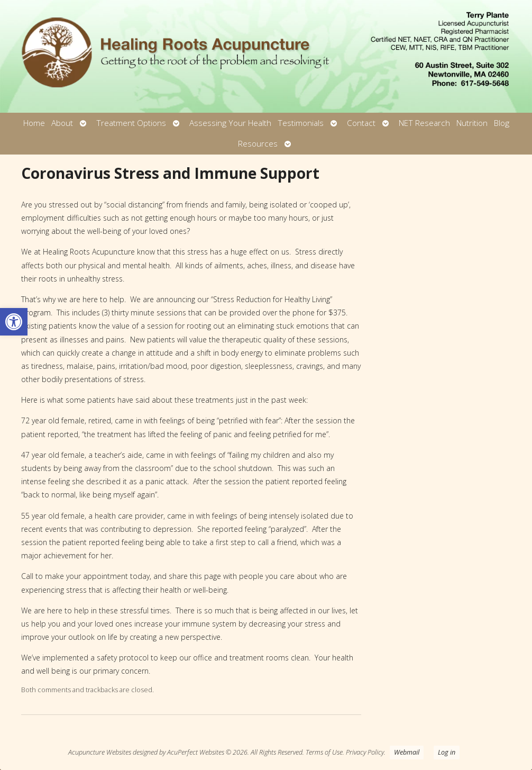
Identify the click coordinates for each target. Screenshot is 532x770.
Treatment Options (131, 123)
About (62, 123)
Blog (502, 123)
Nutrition (472, 123)
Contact (361, 123)
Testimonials (301, 123)
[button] (14, 322)
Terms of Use (324, 752)
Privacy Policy (365, 752)
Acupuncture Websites (100, 752)
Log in (447, 752)
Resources (258, 144)
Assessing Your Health (230, 123)
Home (34, 123)
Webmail (407, 752)
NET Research (424, 123)
